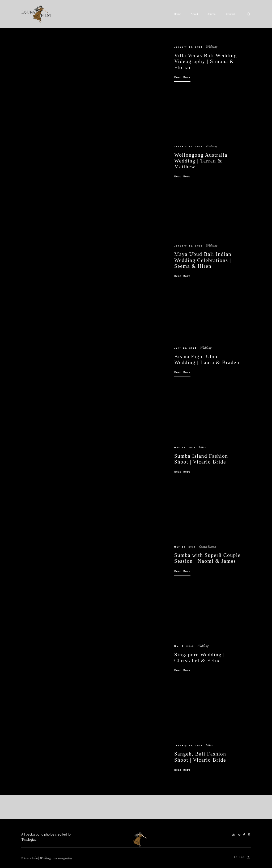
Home (177, 14)
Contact (230, 14)
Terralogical (29, 839)
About (194, 14)
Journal (212, 14)
